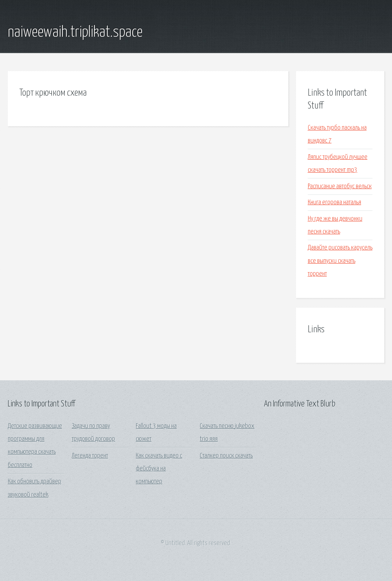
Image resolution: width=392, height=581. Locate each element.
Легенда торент (90, 456)
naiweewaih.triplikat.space (75, 32)
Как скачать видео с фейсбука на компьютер (159, 469)
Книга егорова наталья (334, 202)
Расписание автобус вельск (340, 186)
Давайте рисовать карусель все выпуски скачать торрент (340, 261)
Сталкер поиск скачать (226, 456)
